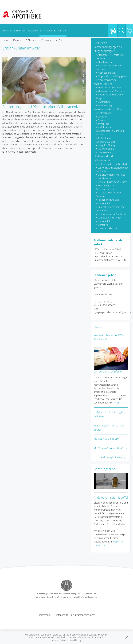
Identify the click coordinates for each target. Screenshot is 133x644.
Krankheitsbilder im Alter (108, 109)
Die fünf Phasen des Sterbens (112, 182)
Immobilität (103, 124)
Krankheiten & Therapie (53, 30)
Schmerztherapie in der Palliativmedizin (108, 219)
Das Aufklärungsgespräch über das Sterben (112, 169)
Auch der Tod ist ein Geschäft (112, 164)
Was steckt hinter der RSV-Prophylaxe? (109, 337)
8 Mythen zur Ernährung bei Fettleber (109, 414)
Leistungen (20, 30)
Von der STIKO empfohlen (108, 372)
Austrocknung (104, 113)
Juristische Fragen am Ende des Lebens (110, 209)
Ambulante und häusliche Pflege (109, 96)
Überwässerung (105, 152)
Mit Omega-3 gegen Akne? (109, 448)
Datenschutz (62, 615)
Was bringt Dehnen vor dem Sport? (110, 428)
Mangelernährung (106, 145)
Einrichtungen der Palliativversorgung (106, 187)
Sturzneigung (104, 102)
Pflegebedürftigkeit (107, 73)
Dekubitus (103, 117)
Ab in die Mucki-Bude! (106, 439)
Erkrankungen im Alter (52, 40)
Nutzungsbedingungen (84, 615)
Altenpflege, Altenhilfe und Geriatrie (110, 57)
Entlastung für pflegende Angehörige (109, 67)
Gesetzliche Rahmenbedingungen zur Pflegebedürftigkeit (108, 47)
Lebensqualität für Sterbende (112, 214)
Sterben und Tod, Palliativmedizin (104, 158)
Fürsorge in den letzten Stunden (108, 194)
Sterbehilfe (103, 225)
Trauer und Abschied (108, 228)
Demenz (102, 120)
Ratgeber (33, 30)
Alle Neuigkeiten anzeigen (115, 457)
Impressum (45, 615)
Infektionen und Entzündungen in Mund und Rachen (110, 131)
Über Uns (7, 30)
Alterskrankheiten (106, 62)
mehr (118, 403)
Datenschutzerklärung (70, 640)
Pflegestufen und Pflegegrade (112, 76)
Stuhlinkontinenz (106, 149)
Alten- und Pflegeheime (109, 88)
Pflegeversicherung (107, 80)
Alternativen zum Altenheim (111, 91)
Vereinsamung (105, 105)
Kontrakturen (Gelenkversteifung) (106, 140)
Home (6, 40)
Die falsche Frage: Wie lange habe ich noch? (111, 176)
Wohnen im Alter (103, 84)
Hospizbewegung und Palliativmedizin (108, 201)
